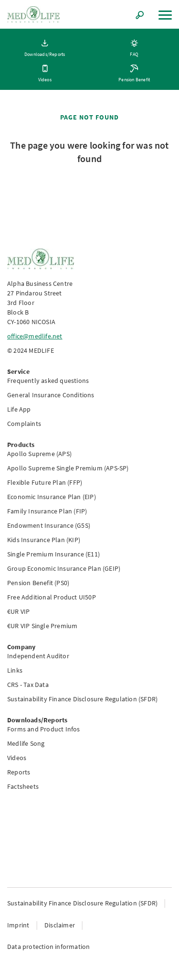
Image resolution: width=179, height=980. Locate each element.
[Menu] (165, 15)
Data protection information (48, 947)
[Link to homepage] (33, 14)
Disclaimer (60, 925)
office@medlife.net (35, 336)
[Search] (140, 16)
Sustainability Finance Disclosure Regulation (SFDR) (83, 903)
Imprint (19, 925)
